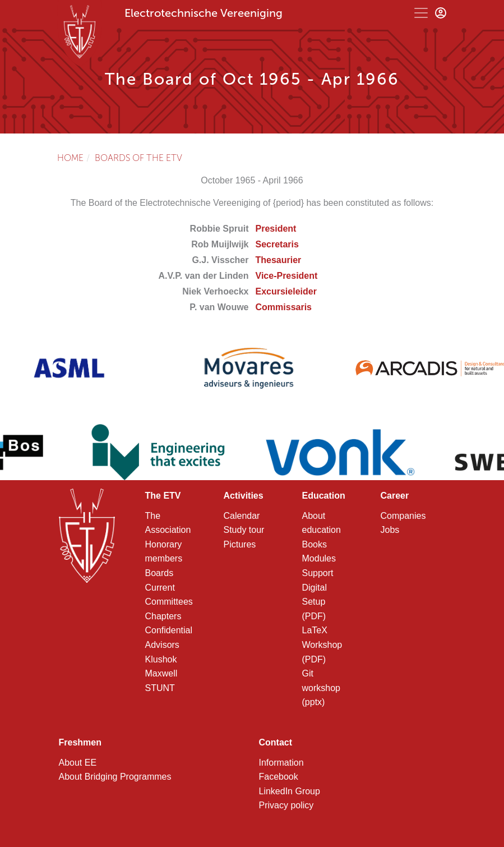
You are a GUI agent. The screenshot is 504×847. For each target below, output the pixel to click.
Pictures (240, 544)
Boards (159, 573)
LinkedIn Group (290, 791)
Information (281, 763)
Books (315, 544)
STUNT (160, 688)
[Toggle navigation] (421, 13)
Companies (403, 516)
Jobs (390, 530)
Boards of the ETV (138, 158)
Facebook (279, 777)
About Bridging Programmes (115, 777)
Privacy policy (286, 805)
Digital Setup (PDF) (315, 602)
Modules (319, 558)
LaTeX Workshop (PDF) (322, 645)
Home (70, 158)
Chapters (163, 616)
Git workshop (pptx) (321, 688)
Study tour (244, 530)
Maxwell (161, 673)
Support (318, 573)
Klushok (161, 659)
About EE (78, 763)
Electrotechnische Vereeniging (204, 13)
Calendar (242, 516)
